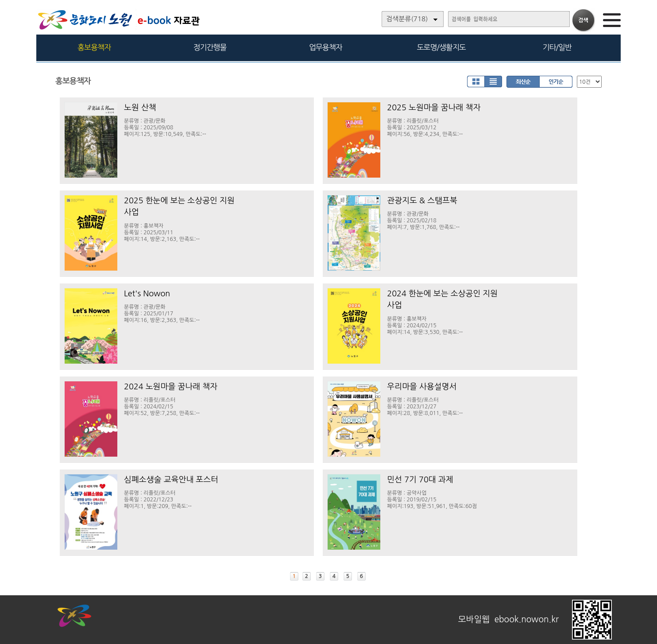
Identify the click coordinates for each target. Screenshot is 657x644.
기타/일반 (557, 47)
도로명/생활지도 (441, 47)
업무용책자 (326, 47)
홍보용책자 (94, 47)
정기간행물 (210, 47)
